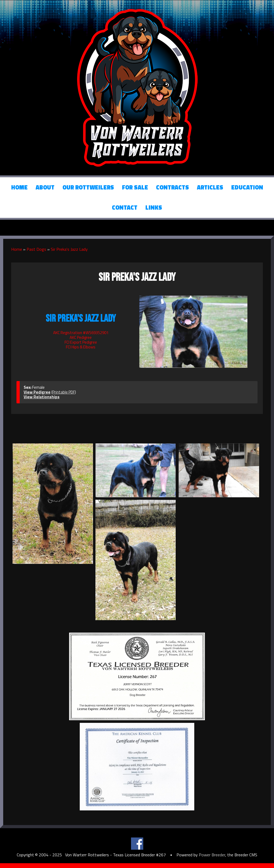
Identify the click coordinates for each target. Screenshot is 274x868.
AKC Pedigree (81, 337)
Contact (125, 208)
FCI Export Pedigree (81, 342)
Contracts (172, 187)
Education (247, 187)
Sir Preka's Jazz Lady (69, 249)
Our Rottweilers (88, 187)
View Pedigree (37, 392)
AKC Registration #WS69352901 (81, 333)
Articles (210, 187)
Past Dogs (36, 249)
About (45, 187)
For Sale (135, 187)
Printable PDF (64, 392)
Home (19, 187)
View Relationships (42, 397)
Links (154, 208)
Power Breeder (212, 855)
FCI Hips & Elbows (81, 347)
